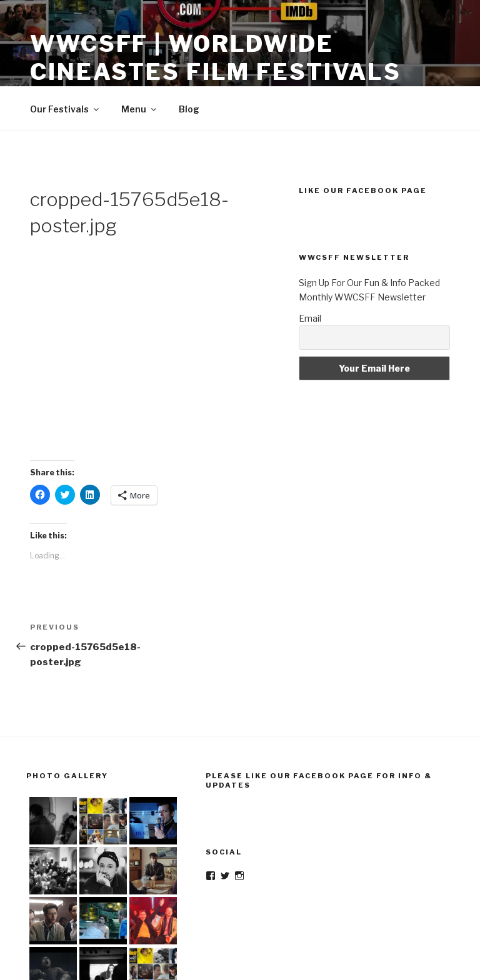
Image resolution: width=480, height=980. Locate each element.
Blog (189, 109)
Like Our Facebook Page (363, 191)
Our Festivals (65, 109)
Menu (140, 109)
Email (310, 318)
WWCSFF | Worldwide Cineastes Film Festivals (216, 58)
